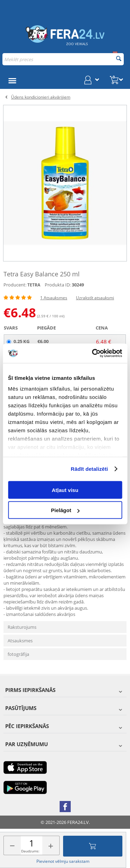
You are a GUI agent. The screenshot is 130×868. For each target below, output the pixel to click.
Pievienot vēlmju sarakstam (63, 861)
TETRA (34, 285)
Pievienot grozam (93, 846)
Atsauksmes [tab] (20, 641)
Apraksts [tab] (20, 495)
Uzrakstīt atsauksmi (95, 298)
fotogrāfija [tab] (18, 654)
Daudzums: (30, 851)
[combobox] (63, 59)
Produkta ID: (58, 285)
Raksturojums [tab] (22, 627)
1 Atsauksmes (54, 298)
